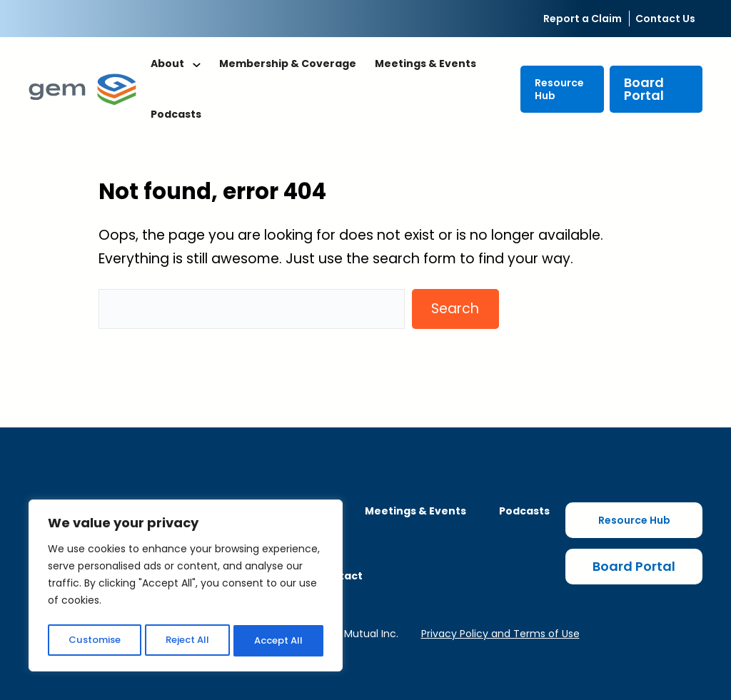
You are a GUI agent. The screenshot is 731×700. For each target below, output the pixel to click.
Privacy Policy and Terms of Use (500, 634)
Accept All (279, 641)
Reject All (187, 641)
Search (455, 309)
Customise (94, 641)
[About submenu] (197, 64)
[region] (186, 588)
